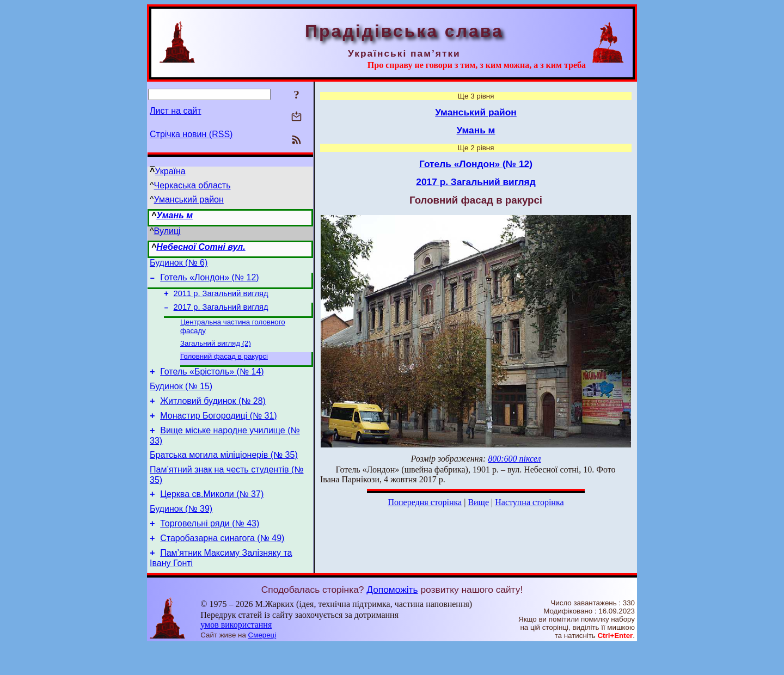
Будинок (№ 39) (181, 533)
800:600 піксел (514, 459)
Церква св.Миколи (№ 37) (212, 517)
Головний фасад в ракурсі (224, 366)
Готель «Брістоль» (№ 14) (212, 383)
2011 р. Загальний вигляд (221, 298)
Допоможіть (392, 619)
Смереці (262, 664)
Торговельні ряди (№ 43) (210, 550)
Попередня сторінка (425, 502)
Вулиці (167, 231)
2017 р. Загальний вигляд (221, 314)
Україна (170, 171)
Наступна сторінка (529, 502)
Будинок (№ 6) (179, 264)
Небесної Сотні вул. (201, 247)
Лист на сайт (176, 111)
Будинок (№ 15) (181, 399)
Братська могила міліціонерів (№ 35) (224, 474)
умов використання (236, 654)
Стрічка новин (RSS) (191, 134)
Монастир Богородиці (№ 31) (218, 432)
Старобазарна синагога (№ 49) (222, 566)
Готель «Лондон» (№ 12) (209, 281)
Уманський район (189, 200)
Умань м (174, 215)
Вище (478, 502)
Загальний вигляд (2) (216, 352)
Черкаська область (192, 185)
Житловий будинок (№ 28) (213, 416)
